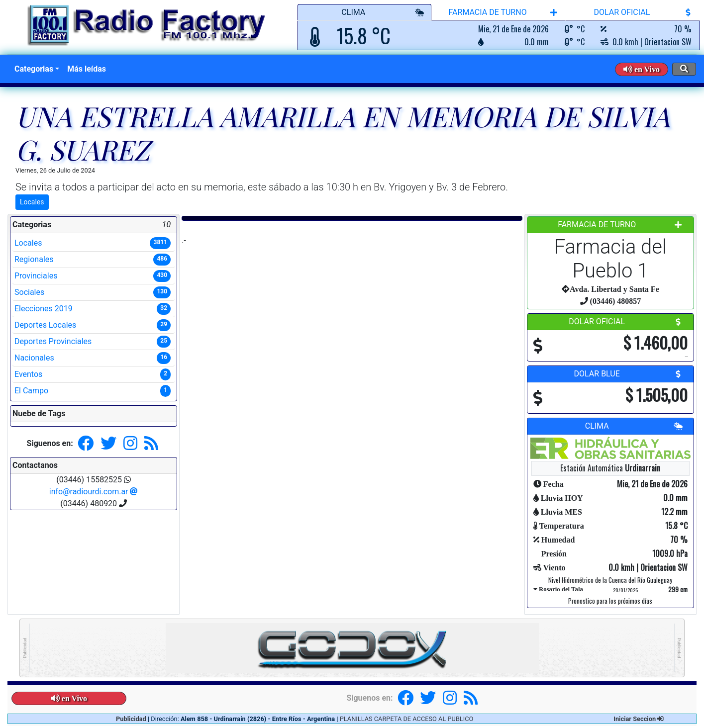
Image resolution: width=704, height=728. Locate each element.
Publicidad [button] (132, 719)
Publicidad (25, 648)
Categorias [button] (34, 69)
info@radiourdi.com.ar (94, 492)
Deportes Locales (93, 325)
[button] (642, 69)
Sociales (93, 292)
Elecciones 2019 (93, 309)
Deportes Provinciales (93, 342)
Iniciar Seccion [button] (639, 719)
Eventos (93, 374)
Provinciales (93, 276)
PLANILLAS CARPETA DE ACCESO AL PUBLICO (407, 719)
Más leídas (87, 69)
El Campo (93, 391)
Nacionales (93, 358)
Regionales (93, 260)
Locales (32, 202)
